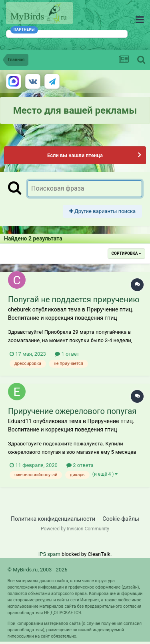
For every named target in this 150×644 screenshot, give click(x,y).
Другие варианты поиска (102, 211)
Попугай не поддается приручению (74, 299)
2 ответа (80, 465)
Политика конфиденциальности (53, 519)
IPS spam (49, 554)
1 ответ (67, 354)
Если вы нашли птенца (75, 155)
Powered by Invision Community (75, 529)
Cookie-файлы (121, 519)
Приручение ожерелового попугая (72, 411)
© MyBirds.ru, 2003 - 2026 (38, 570)
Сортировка (126, 253)
